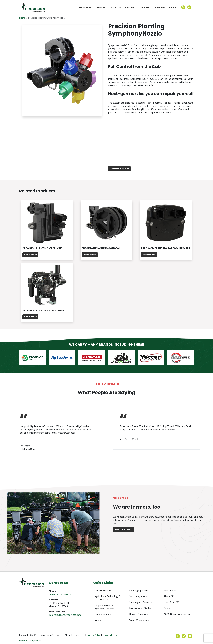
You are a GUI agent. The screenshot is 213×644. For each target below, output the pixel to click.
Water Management (139, 620)
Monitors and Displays (141, 608)
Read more (30, 255)
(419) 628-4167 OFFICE (60, 594)
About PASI (169, 596)
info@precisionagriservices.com (65, 615)
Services (101, 7)
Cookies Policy (110, 635)
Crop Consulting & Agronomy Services (104, 607)
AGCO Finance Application (177, 614)
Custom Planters (103, 615)
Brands (98, 621)
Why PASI (159, 7)
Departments (84, 7)
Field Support (171, 590)
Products (115, 7)
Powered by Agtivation (31, 640)
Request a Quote (119, 169)
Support (145, 7)
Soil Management (138, 596)
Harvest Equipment (139, 614)
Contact (173, 7)
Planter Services (103, 590)
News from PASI (172, 602)
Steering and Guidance (141, 602)
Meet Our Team (123, 529)
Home (22, 18)
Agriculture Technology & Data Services (108, 598)
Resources (130, 7)
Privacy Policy (94, 635)
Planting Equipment (139, 590)
